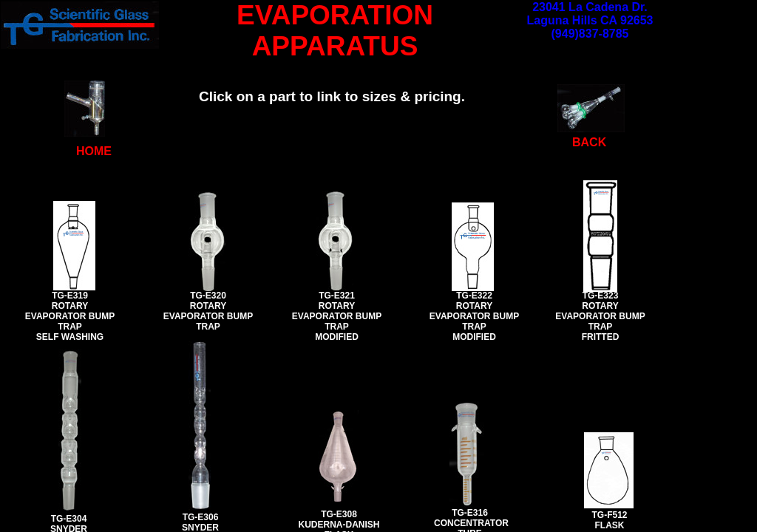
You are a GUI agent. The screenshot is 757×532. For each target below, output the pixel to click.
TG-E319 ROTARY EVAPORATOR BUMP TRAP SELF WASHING (70, 316)
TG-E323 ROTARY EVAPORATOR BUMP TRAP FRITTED (600, 316)
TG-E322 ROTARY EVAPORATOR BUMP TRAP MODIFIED (474, 316)
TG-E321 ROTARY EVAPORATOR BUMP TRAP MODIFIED (337, 316)
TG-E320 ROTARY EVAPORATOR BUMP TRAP (208, 311)
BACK (589, 142)
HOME (94, 151)
